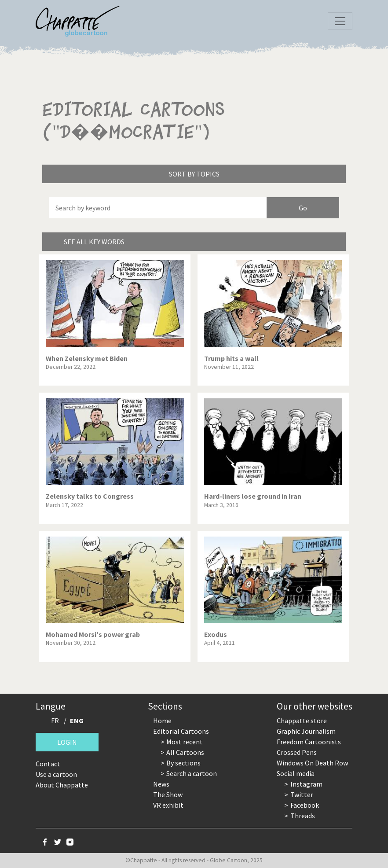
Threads (303, 816)
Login (67, 742)
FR (55, 721)
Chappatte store (302, 721)
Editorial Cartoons (181, 731)
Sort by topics (194, 174)
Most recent (185, 742)
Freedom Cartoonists (309, 742)
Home (162, 721)
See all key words (94, 242)
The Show (168, 794)
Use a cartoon (56, 774)
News (161, 784)
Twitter (302, 794)
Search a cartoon (192, 773)
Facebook (305, 805)
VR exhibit (168, 805)
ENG (77, 721)
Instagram (306, 784)
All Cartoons (185, 752)
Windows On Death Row (312, 763)
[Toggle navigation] (340, 21)
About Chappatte (62, 785)
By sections (183, 763)
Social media (296, 773)
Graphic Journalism (306, 731)
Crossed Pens (297, 752)
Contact (48, 764)
